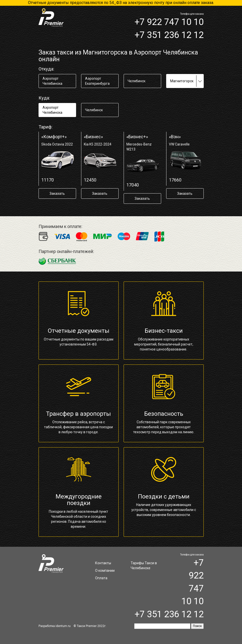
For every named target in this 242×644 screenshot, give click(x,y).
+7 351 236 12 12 (169, 35)
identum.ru (63, 626)
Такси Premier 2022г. (92, 626)
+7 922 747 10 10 (169, 22)
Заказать (57, 193)
